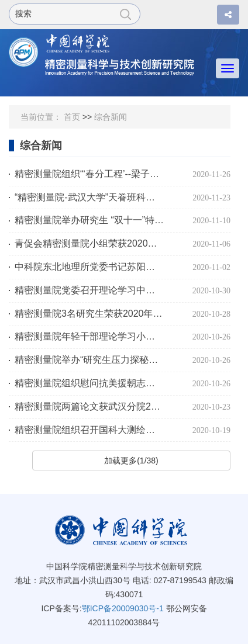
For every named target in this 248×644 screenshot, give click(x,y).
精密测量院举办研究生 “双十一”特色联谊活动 (89, 220)
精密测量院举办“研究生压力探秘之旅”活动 (89, 360)
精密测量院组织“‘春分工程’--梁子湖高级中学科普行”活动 (89, 174)
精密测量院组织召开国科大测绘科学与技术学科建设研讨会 (89, 430)
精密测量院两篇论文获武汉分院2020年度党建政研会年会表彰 (89, 406)
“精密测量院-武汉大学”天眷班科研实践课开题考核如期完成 (89, 197)
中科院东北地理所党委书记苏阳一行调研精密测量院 (89, 267)
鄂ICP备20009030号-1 (123, 608)
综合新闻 (111, 117)
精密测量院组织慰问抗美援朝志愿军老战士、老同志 (89, 383)
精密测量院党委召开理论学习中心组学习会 (89, 290)
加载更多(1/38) (131, 461)
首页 (72, 117)
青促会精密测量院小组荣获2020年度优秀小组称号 (89, 243)
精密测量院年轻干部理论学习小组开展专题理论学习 (89, 336)
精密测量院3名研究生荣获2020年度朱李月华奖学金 (89, 314)
